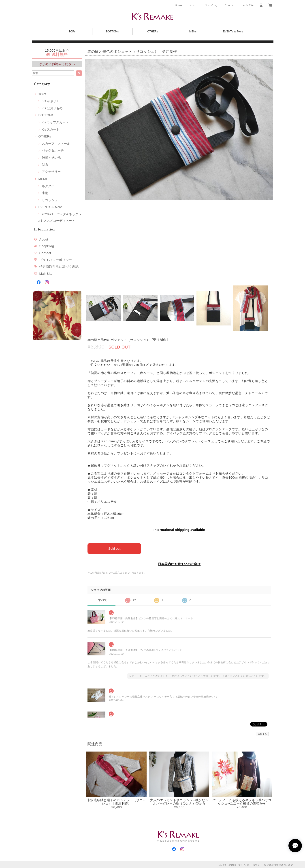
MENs (193, 32)
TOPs (72, 32)
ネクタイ (48, 186)
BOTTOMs (112, 32)
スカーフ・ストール (56, 144)
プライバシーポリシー (56, 260)
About (194, 5)
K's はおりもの (52, 108)
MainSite (248, 5)
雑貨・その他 (51, 158)
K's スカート (51, 129)
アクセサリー (51, 172)
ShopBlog (211, 5)
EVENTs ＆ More (233, 32)
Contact (230, 5)
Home (179, 5)
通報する (262, 734)
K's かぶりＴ (51, 101)
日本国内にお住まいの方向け (179, 564)
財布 (45, 165)
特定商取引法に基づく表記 (59, 267)
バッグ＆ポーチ (53, 150)
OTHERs (153, 32)
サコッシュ (50, 200)
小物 (45, 193)
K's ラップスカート (55, 122)
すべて (103, 600)
